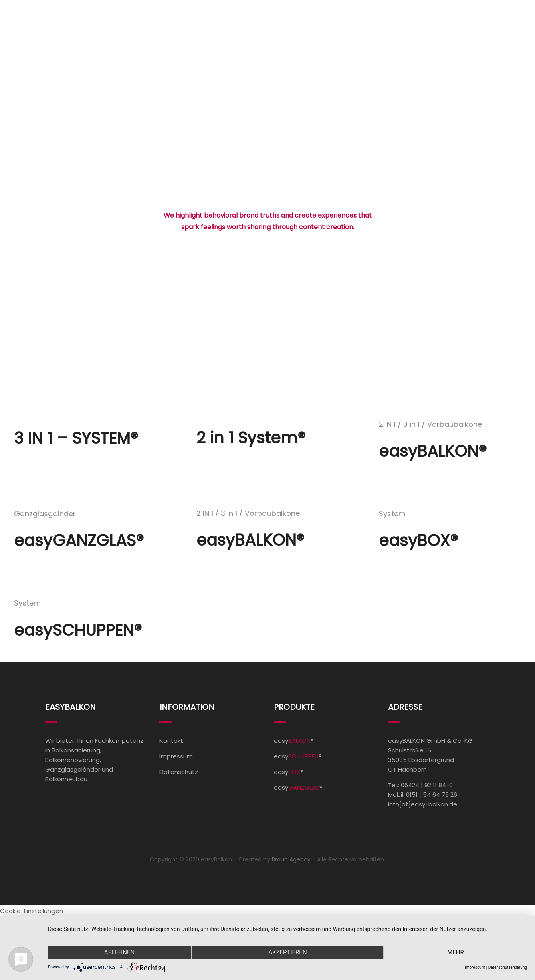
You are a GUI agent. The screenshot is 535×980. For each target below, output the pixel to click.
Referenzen (345, 33)
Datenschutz (179, 772)
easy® (294, 741)
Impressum (176, 756)
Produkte (283, 33)
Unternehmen (405, 33)
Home (235, 33)
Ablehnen (119, 952)
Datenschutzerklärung (508, 967)
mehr (456, 952)
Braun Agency (291, 859)
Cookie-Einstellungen (31, 911)
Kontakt (470, 33)
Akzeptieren (287, 952)
